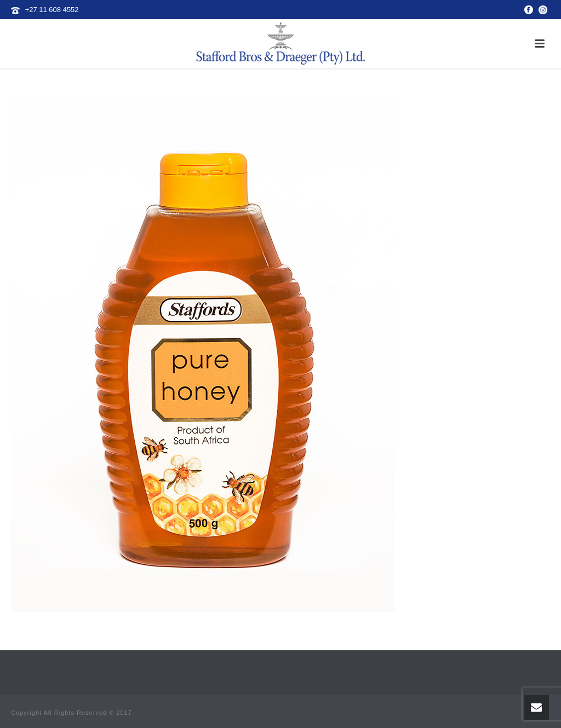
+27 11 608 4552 (52, 10)
